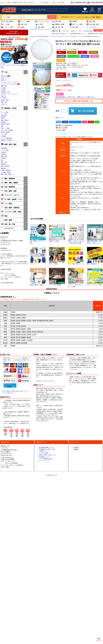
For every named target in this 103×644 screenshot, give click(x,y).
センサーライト (53, 36)
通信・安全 (4, 162)
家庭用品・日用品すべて (8, 140)
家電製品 (73, 21)
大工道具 (3, 98)
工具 (4, 72)
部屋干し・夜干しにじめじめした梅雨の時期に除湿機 (76, 241)
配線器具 (3, 168)
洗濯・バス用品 (5, 128)
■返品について (60, 118)
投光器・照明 (5, 100)
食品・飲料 (91, 21)
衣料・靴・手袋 (57, 27)
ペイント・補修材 (24, 21)
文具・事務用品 (8, 187)
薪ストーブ (88, 17)
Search (52, 17)
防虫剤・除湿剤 (5, 132)
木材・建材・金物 (92, 24)
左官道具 (3, 90)
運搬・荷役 (4, 86)
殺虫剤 (3, 118)
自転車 (21, 27)
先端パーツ (4, 78)
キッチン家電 (5, 150)
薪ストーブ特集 (57, 263)
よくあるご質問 (59, 3)
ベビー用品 (4, 134)
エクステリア (91, 27)
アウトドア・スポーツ (42, 21)
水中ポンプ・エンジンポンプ (9, 94)
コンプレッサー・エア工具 (8, 84)
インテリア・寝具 (7, 27)
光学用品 (3, 158)
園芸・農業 (56, 21)
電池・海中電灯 (5, 166)
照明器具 (3, 154)
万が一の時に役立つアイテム (76, 263)
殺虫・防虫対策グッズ (95, 263)
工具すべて (4, 104)
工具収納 (3, 88)
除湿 (94, 17)
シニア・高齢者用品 (7, 138)
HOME (32, 36)
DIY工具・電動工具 (7, 21)
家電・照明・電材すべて (8, 174)
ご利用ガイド (46, 3)
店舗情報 (76, 449)
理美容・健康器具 (6, 170)
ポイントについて (44, 461)
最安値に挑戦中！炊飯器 (38, 284)
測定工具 (3, 96)
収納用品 (3, 122)
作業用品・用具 (5, 92)
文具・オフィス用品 (76, 24)
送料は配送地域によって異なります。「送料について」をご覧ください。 (76, 97)
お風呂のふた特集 (57, 240)
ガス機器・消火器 (6, 172)
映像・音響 (4, 156)
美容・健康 (39, 27)
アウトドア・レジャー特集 (95, 284)
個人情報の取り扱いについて (78, 34)
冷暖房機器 (4, 148)
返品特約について (44, 457)
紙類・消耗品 (5, 120)
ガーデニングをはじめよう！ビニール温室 (76, 285)
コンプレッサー (81, 17)
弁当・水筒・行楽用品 (7, 130)
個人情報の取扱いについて (47, 447)
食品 (4, 216)
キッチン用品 (5, 112)
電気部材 (3, 164)
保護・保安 (4, 102)
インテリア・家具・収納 (11, 212)
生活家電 (3, 152)
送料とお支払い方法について (60, 34)
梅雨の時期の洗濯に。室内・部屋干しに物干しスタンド (95, 241)
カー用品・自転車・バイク (12, 199)
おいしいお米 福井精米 (57, 284)
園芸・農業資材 (8, 178)
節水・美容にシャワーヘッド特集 (38, 241)
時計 (2, 160)
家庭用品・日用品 (58, 24)
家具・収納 (22, 24)
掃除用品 (3, 116)
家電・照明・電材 (9, 144)
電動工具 (3, 76)
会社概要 (76, 447)
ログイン (73, 31)
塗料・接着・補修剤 (9, 182)
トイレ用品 (4, 114)
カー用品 (39, 24)
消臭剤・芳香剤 (5, 124)
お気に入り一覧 (56, 31)
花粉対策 (98, 17)
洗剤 (2, 126)
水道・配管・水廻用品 (10, 207)
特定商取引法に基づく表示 (95, 34)
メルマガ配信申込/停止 (46, 459)
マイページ (66, 31)
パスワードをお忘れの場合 (85, 31)
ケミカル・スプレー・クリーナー (10, 82)
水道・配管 (74, 27)
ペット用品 (5, 24)
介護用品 (3, 136)
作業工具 (3, 80)
